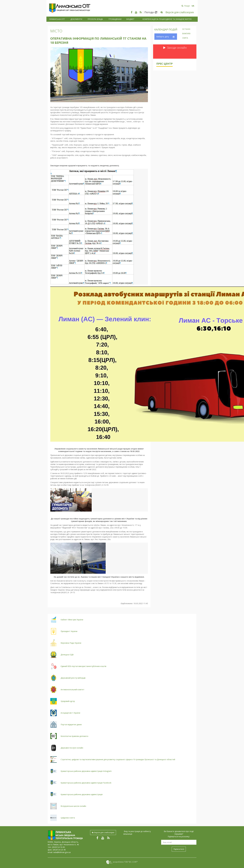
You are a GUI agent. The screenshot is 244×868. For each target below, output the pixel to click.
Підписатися (179, 849)
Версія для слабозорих (103, 832)
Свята (185, 38)
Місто (56, 31)
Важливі (186, 34)
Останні (186, 29)
